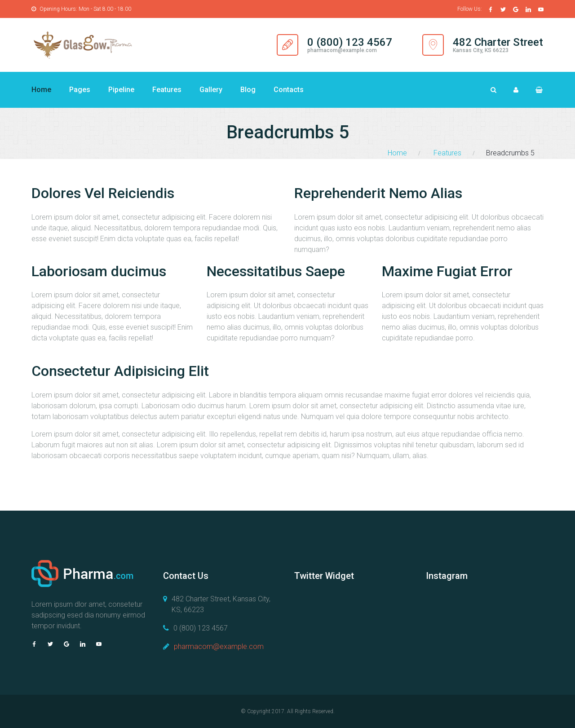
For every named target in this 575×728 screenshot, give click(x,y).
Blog (248, 90)
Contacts (289, 90)
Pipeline (121, 90)
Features (167, 90)
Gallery (211, 90)
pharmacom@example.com (342, 50)
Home (41, 90)
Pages (80, 90)
